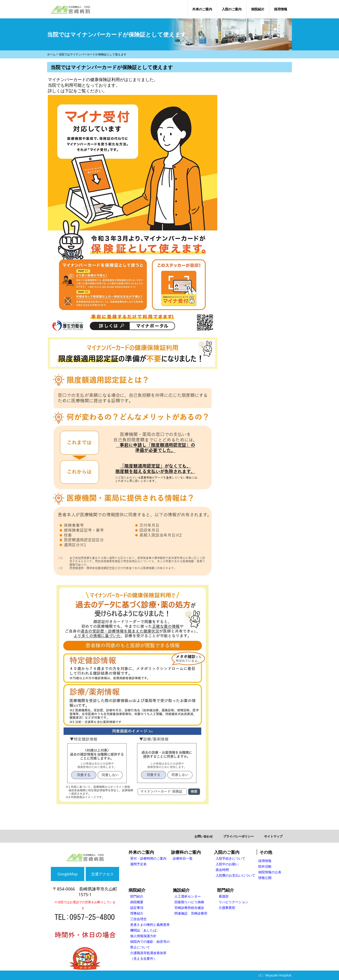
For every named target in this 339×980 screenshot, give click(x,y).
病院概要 (137, 902)
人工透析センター (188, 896)
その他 (266, 852)
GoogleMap (68, 874)
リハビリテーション (234, 902)
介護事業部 (227, 908)
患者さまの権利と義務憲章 (150, 925)
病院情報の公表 (270, 872)
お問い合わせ (204, 836)
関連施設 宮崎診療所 (191, 913)
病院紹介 (258, 9)
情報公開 (265, 878)
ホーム (51, 54)
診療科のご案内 (186, 852)
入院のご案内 (232, 9)
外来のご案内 (202, 9)
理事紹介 (137, 913)
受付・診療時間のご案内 (148, 858)
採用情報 (281, 9)
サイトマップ (273, 836)
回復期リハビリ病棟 (189, 902)
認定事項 (137, 908)
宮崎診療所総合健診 (189, 908)
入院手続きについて (230, 858)
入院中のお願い (227, 864)
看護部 (224, 896)
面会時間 (222, 870)
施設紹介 (181, 890)
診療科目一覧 (183, 858)
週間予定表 (138, 864)
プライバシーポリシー (238, 836)
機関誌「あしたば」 (145, 930)
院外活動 (265, 866)
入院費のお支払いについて (235, 875)
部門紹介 (137, 896)
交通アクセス (102, 874)
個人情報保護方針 (143, 936)
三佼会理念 (138, 919)
